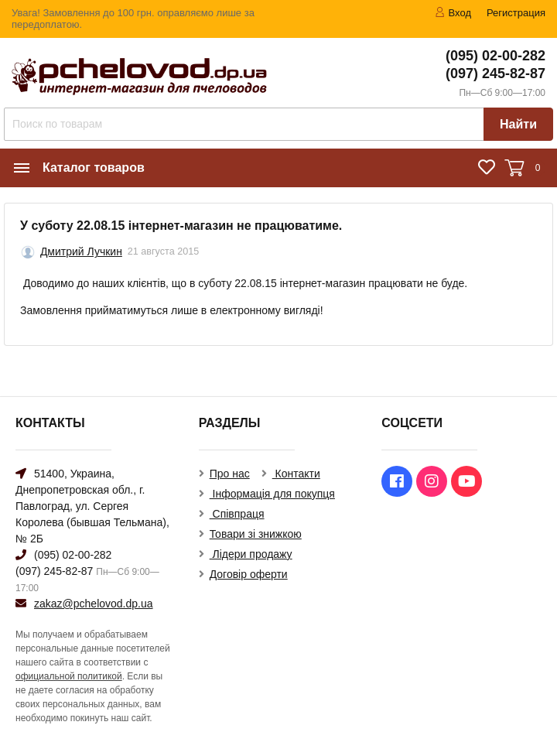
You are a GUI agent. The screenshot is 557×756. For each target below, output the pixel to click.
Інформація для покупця (272, 494)
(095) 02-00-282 (495, 56)
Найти (518, 124)
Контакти (296, 474)
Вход (453, 13)
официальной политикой (69, 676)
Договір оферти (249, 574)
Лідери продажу (251, 554)
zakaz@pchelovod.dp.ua (94, 604)
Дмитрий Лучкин (81, 251)
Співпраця (237, 514)
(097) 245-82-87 (495, 74)
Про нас (230, 474)
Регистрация (516, 13)
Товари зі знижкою (256, 534)
